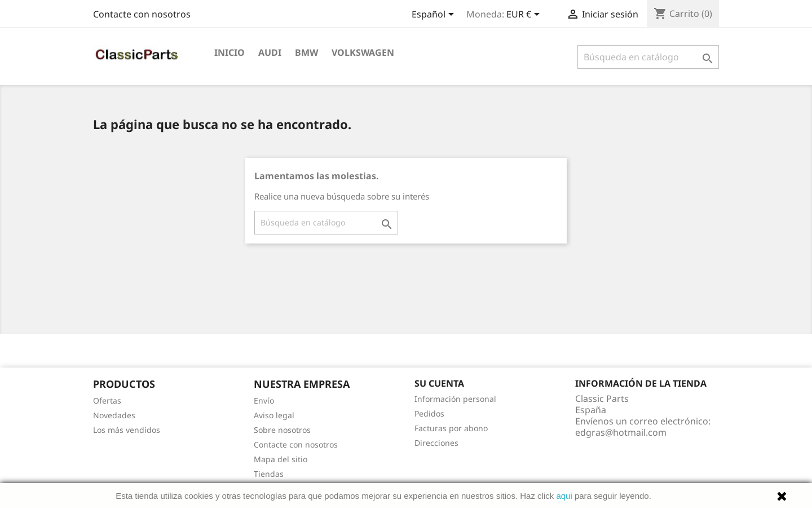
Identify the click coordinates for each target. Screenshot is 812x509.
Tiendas (269, 474)
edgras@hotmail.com (621, 432)
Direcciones (436, 443)
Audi (270, 52)
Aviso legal (274, 415)
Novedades (114, 415)
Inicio (230, 52)
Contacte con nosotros (142, 14)
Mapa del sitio (281, 459)
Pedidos (429, 413)
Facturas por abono (451, 428)
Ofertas (107, 400)
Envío (264, 400)
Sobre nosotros (282, 430)
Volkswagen (363, 52)
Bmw (306, 52)
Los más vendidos (127, 430)
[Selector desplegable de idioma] (435, 15)
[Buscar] (648, 57)
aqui (564, 496)
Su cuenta (439, 383)
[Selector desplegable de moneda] (525, 15)
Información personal (455, 399)
